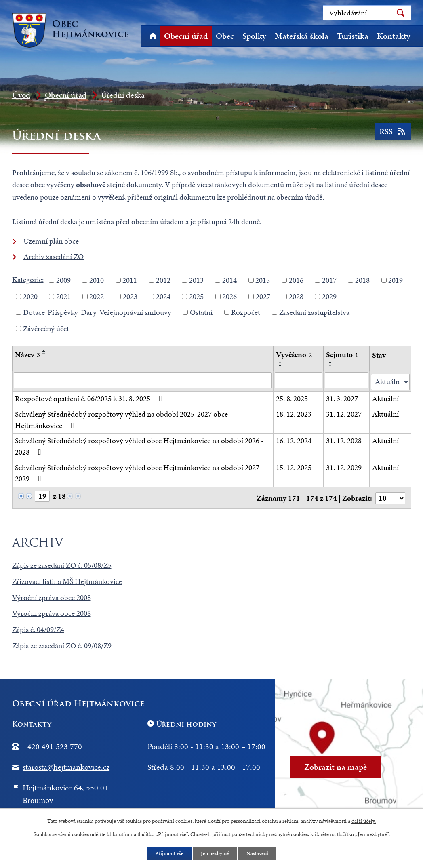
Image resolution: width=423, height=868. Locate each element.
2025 (196, 296)
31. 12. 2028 (344, 439)
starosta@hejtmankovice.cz (66, 764)
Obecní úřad (186, 36)
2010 (97, 280)
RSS (392, 134)
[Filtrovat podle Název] (143, 380)
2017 (329, 280)
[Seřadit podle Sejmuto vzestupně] (330, 362)
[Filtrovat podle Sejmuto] (347, 380)
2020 (30, 296)
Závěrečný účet (46, 328)
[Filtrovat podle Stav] (390, 380)
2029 (329, 296)
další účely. (364, 820)
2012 (163, 280)
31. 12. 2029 (344, 466)
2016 (296, 280)
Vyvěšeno (294, 355)
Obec (225, 36)
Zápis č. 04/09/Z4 (38, 627)
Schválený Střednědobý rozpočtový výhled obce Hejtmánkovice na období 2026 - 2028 (139, 445)
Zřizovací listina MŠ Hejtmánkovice (67, 578)
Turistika (353, 36)
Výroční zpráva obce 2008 (52, 595)
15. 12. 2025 (294, 466)
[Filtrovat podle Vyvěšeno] (299, 380)
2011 (130, 280)
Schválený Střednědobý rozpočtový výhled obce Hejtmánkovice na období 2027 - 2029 (139, 472)
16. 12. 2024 (294, 439)
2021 (63, 296)
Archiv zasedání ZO (54, 256)
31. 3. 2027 (342, 397)
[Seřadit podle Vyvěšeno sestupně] (281, 366)
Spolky (254, 36)
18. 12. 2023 (294, 412)
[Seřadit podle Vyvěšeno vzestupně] (281, 362)
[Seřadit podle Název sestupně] (44, 354)
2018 (362, 280)
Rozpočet (246, 312)
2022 (97, 296)
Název (27, 355)
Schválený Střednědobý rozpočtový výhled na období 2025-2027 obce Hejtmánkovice (121, 418)
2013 (196, 280)
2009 (63, 280)
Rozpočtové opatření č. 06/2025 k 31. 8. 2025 (90, 397)
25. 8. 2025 (292, 397)
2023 (130, 296)
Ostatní (201, 312)
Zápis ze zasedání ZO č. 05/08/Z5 (62, 562)
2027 (263, 296)
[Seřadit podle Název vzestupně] (44, 351)
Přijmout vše (167, 853)
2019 (396, 280)
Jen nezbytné (215, 853)
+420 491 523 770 (52, 744)
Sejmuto (342, 355)
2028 (296, 296)
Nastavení (260, 853)
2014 (229, 280)
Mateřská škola (302, 36)
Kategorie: (28, 279)
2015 (263, 280)
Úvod (153, 36)
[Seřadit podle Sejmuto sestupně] (330, 366)
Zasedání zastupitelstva (314, 312)
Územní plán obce (51, 241)
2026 (229, 296)
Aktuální (386, 397)
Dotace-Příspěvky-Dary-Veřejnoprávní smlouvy (97, 312)
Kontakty (394, 36)
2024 (163, 296)
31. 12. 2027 (344, 412)
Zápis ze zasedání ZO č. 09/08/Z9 (62, 643)
